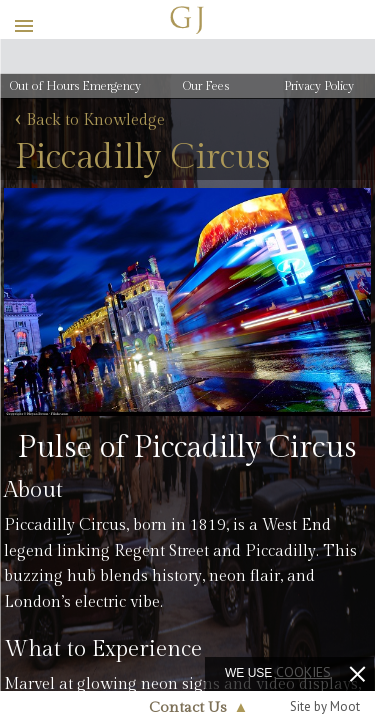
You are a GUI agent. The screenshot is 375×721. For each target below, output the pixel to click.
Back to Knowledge (90, 121)
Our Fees (206, 86)
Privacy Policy (319, 86)
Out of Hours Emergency (75, 86)
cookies (303, 672)
